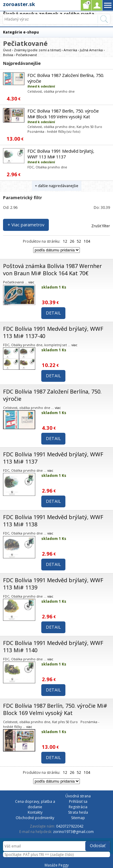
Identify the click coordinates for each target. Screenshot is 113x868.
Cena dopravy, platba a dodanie (35, 804)
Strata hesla (78, 812)
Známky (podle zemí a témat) (37, 50)
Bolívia (8, 55)
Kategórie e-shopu (21, 32)
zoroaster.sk (19, 4)
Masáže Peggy (57, 865)
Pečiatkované (27, 55)
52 (79, 241)
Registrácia (78, 807)
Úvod (7, 50)
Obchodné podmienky (35, 818)
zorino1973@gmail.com (73, 832)
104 (87, 241)
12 (65, 241)
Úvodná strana (78, 796)
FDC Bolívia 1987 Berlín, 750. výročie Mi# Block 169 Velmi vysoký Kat (63, 114)
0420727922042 (70, 826)
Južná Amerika (91, 50)
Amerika (70, 50)
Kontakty (35, 812)
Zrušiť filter (101, 226)
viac (31, 282)
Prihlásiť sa (78, 801)
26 (72, 241)
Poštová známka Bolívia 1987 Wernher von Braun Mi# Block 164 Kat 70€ (52, 270)
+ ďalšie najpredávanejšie (57, 186)
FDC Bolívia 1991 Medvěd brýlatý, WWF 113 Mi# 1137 (61, 154)
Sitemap (78, 818)
